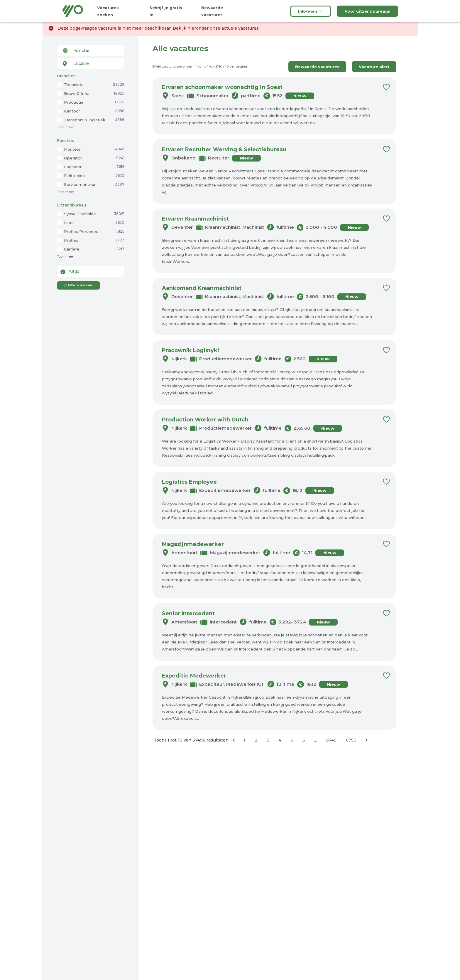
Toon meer (65, 127)
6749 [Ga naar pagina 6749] (331, 740)
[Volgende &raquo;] (366, 740)
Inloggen (311, 11)
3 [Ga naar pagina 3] (268, 740)
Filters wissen (78, 285)
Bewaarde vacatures (317, 67)
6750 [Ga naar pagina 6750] (351, 740)
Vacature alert (374, 67)
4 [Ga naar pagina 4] (280, 740)
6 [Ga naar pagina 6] (304, 740)
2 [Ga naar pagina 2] (256, 740)
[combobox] (91, 51)
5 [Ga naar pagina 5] (292, 740)
